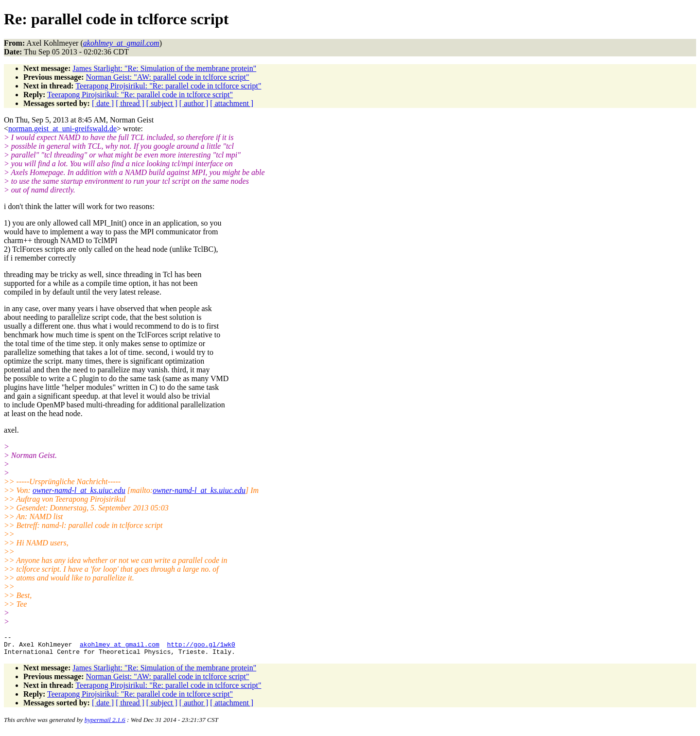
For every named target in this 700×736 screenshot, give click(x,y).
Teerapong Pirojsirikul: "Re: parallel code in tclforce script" (168, 86)
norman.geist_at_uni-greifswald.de (62, 129)
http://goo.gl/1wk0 (201, 647)
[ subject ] (162, 103)
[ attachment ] (232, 103)
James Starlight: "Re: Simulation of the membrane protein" (164, 68)
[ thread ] (130, 103)
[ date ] (103, 103)
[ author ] (194, 103)
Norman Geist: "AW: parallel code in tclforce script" (168, 77)
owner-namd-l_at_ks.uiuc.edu (79, 490)
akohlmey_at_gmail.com (120, 647)
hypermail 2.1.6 (105, 724)
